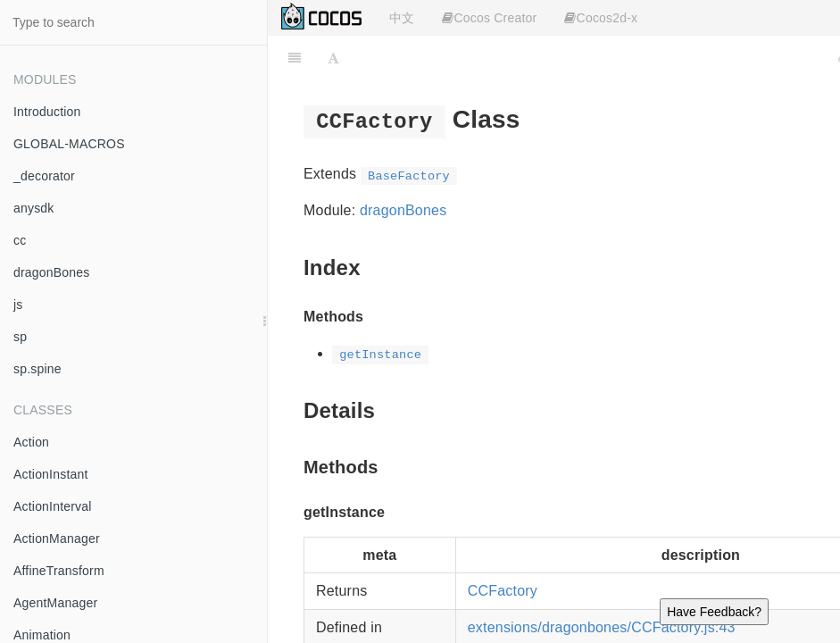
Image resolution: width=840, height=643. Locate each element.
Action (31, 442)
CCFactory (503, 591)
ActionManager (57, 539)
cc (20, 240)
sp (20, 337)
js (18, 305)
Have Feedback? (714, 612)
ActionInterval (53, 506)
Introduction (47, 112)
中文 (402, 18)
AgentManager (55, 603)
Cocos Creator (489, 18)
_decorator (44, 176)
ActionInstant (51, 474)
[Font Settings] (333, 58)
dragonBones (52, 272)
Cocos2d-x (601, 18)
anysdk (34, 208)
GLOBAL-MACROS (69, 144)
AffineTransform (59, 571)
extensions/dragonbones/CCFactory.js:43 (602, 627)
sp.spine (37, 369)
